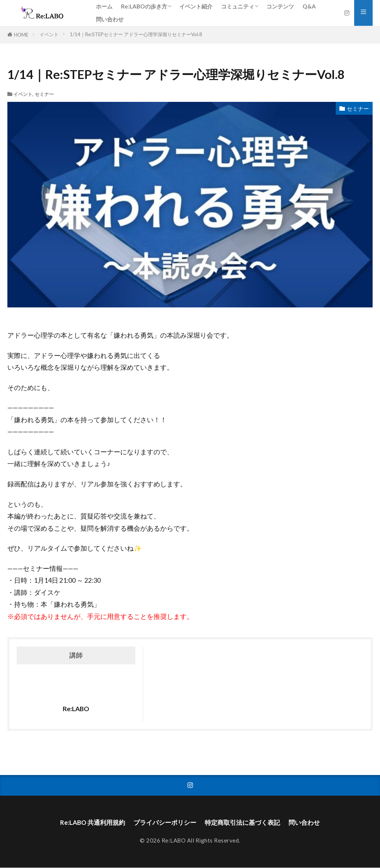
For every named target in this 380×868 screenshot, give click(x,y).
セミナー (44, 94)
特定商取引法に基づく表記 (245, 822)
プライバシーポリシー (163, 822)
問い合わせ (110, 19)
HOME (21, 35)
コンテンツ (280, 6)
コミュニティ (238, 6)
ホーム (104, 6)
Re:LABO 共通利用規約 (88, 822)
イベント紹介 (196, 6)
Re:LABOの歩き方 (144, 6)
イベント (49, 34)
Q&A (309, 6)
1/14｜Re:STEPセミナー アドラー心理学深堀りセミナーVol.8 (136, 34)
